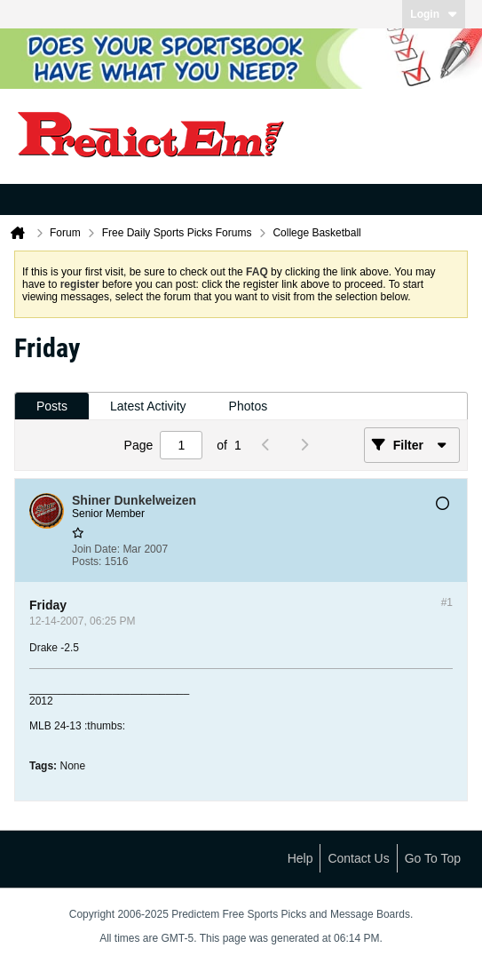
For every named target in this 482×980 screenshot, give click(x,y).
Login (434, 14)
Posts (52, 406)
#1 (447, 602)
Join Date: (96, 549)
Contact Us (358, 858)
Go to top (433, 858)
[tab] (52, 406)
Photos (249, 406)
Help (300, 858)
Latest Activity (148, 406)
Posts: (87, 562)
